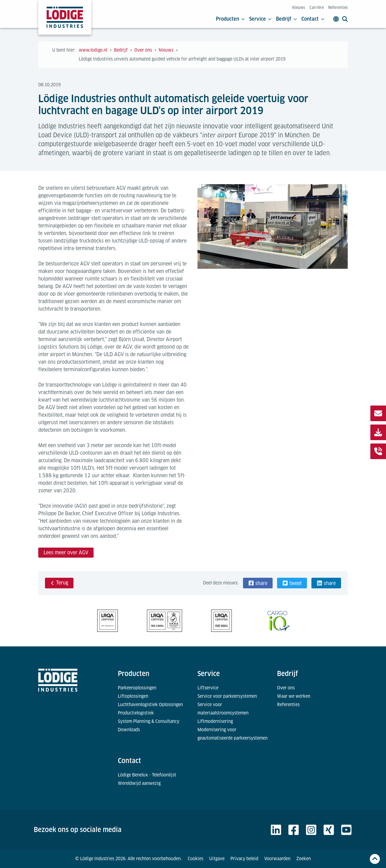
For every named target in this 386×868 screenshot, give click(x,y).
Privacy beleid (244, 859)
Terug (59, 583)
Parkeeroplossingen (137, 688)
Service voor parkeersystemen (227, 696)
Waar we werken (294, 696)
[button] (258, 583)
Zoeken (304, 859)
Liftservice (208, 688)
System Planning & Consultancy (149, 721)
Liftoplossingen (133, 696)
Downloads (129, 730)
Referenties (338, 8)
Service (260, 19)
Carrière (317, 8)
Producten (230, 19)
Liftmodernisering (215, 721)
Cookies (196, 859)
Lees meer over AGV (66, 552)
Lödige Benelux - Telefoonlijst (147, 775)
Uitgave (217, 859)
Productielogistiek (136, 713)
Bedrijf (286, 19)
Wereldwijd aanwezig (139, 783)
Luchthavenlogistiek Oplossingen (150, 705)
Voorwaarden (277, 859)
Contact (313, 19)
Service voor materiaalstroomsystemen (223, 709)
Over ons (286, 688)
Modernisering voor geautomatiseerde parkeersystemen (233, 734)
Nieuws (299, 8)
